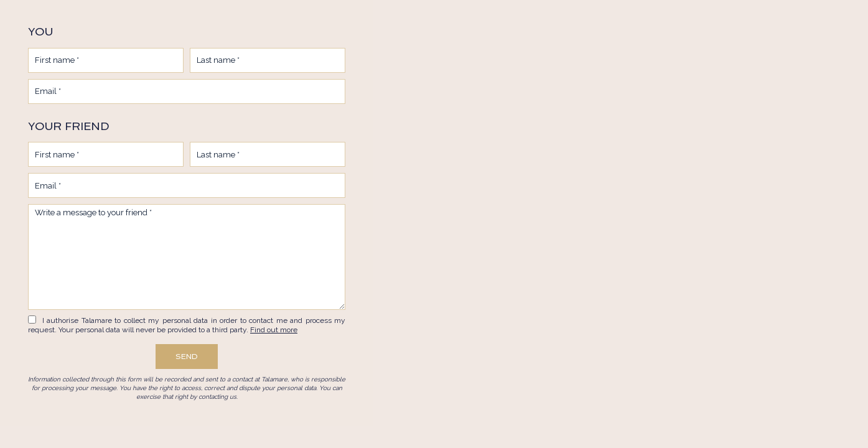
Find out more (274, 330)
